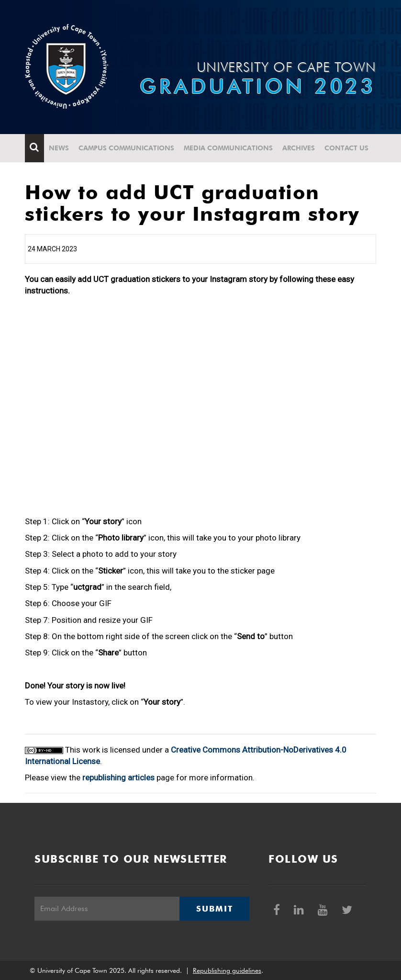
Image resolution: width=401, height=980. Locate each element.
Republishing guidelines (227, 970)
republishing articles (118, 777)
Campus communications (126, 148)
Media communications (228, 148)
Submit (214, 909)
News (59, 148)
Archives (299, 148)
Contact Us (346, 148)
